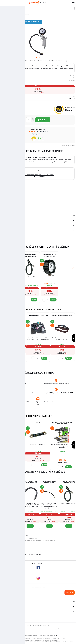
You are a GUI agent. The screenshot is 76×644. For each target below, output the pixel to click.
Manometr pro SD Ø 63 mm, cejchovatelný (49, 256)
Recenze (5, 226)
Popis (3, 185)
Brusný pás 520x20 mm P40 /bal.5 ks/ (62, 317)
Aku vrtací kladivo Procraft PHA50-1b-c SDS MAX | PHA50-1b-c (62, 423)
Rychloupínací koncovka (11, 255)
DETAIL (11, 526)
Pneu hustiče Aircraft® (68, 146)
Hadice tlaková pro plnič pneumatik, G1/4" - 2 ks (30, 482)
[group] (14, 338)
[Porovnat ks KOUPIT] (9, 357)
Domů (3, 14)
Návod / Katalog (7, 235)
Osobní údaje (57, 629)
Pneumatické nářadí (13, 14)
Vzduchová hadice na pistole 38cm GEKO (49, 482)
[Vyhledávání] (38, 8)
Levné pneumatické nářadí (9, 535)
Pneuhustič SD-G (33, 538)
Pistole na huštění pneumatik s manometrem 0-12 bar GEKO (11, 483)
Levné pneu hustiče (22, 535)
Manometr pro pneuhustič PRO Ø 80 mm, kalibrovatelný (14, 317)
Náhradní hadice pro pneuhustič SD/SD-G (30, 256)
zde (56, 636)
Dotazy (5, 230)
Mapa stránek (20, 629)
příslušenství (6, 221)
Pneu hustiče (25, 14)
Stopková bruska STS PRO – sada (38, 316)
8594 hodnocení (43, 131)
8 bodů (68, 110)
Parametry (5, 216)
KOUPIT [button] (21, 357)
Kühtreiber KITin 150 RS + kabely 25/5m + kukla (14, 423)
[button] (20, 357)
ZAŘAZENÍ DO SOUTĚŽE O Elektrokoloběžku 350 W (38, 175)
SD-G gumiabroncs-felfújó (50, 540)
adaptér (38, 422)
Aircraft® (72, 75)
